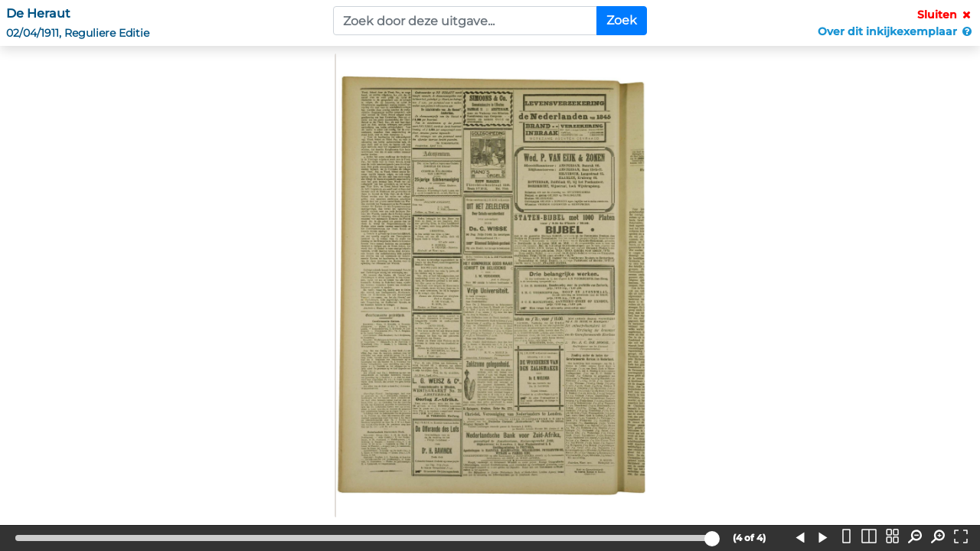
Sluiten (946, 15)
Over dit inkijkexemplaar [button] (896, 31)
